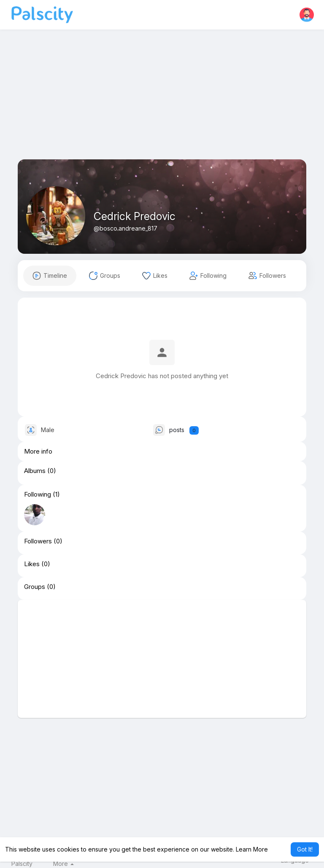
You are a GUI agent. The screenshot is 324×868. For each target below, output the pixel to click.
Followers (38, 541)
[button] (307, 15)
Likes (32, 564)
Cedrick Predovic (135, 216)
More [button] (63, 864)
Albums (35, 471)
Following (38, 494)
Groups (35, 587)
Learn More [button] (252, 849)
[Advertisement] (162, 100)
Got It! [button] (305, 849)
